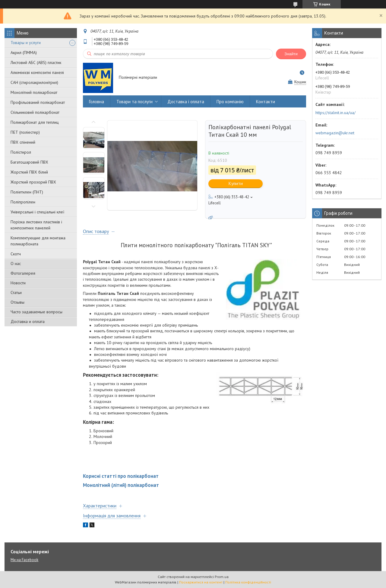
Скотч (16, 254)
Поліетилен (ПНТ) (27, 192)
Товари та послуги (134, 102)
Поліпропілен (23, 202)
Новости (18, 283)
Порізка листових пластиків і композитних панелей (36, 225)
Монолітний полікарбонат (34, 92)
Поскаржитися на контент (201, 582)
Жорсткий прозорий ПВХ (33, 182)
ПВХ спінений (23, 142)
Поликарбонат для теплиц (35, 122)
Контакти (266, 102)
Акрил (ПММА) (24, 53)
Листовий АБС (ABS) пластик (36, 62)
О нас (16, 264)
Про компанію (230, 102)
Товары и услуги (26, 43)
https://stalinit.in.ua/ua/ (335, 113)
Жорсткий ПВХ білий (29, 172)
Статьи (16, 292)
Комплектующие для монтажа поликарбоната (38, 241)
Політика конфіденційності (248, 582)
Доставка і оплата (186, 102)
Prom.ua (222, 577)
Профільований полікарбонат (38, 102)
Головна (96, 102)
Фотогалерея (23, 273)
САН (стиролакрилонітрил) (34, 82)
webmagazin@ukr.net (335, 133)
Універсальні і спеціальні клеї (37, 212)
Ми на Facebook (24, 560)
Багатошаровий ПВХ (29, 162)
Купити (236, 183)
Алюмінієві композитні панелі (37, 72)
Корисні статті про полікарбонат (121, 476)
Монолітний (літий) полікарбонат (121, 485)
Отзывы (17, 302)
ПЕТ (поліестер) (25, 132)
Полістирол (21, 152)
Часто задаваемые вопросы (36, 312)
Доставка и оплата (28, 321)
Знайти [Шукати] (291, 54)
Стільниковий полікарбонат (35, 112)
